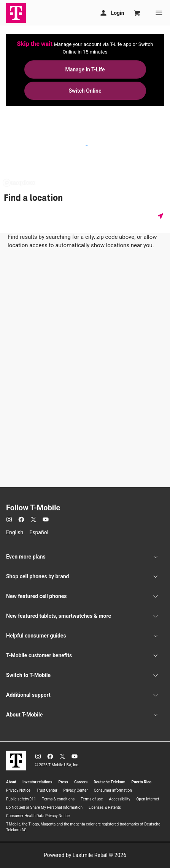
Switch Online (85, 91)
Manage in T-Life (85, 69)
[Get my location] (162, 216)
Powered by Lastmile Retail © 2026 (85, 855)
